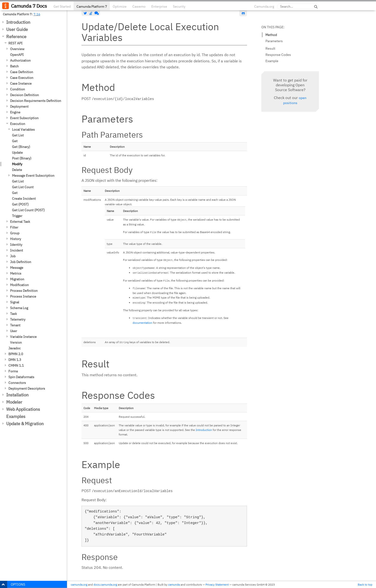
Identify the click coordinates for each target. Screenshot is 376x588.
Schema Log (19, 308)
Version (16, 342)
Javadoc (15, 348)
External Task (20, 222)
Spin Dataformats (21, 377)
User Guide (17, 29)
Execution (18, 124)
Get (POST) (20, 204)
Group (15, 233)
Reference (16, 37)
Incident (17, 250)
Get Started (62, 6)
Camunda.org (264, 6)
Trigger (17, 216)
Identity (16, 245)
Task (13, 314)
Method (271, 35)
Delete (17, 170)
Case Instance (21, 83)
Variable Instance (23, 337)
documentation (142, 323)
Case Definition (22, 72)
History (16, 239)
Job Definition (21, 262)
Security (179, 6)
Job (13, 256)
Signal (15, 302)
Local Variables (23, 129)
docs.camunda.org (105, 585)
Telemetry (18, 319)
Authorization (20, 60)
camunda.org (79, 585)
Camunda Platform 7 (92, 6)
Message (17, 268)
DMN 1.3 (15, 360)
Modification (19, 285)
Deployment (19, 106)
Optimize (120, 6)
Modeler (14, 402)
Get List (18, 135)
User (14, 331)
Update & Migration (25, 424)
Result (270, 48)
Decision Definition (24, 95)
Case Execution (22, 78)
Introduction (18, 22)
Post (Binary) (22, 158)
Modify (17, 164)
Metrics (16, 273)
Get (15, 141)
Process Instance (23, 296)
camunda (174, 585)
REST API (15, 43)
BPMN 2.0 (16, 354)
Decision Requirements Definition (36, 101)
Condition (18, 89)
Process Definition (24, 291)
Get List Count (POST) (28, 210)
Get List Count (23, 187)
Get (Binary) (21, 147)
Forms (13, 371)
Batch (14, 66)
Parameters (274, 41)
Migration (17, 279)
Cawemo (139, 6)
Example (272, 61)
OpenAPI (17, 55)
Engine (15, 112)
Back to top (365, 585)
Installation (17, 395)
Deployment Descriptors (27, 388)
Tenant (15, 325)
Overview (17, 49)
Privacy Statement (217, 585)
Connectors (17, 383)
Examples (16, 416)
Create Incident (24, 199)
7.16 (37, 14)
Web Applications (23, 409)
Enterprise (159, 6)
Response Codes (278, 55)
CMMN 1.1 (16, 365)
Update (17, 153)
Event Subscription (24, 118)
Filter (14, 227)
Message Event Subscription (33, 176)
